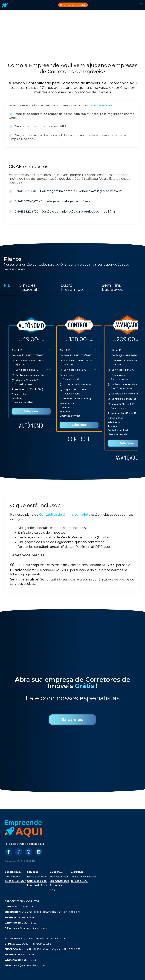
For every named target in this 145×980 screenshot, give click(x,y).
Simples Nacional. (22, 139)
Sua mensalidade (59, 881)
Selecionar (31, 411)
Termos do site (79, 881)
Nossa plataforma (37, 877)
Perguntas (56, 885)
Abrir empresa (13, 877)
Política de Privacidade (84, 877)
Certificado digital (37, 881)
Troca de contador (15, 881)
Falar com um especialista (73, 5)
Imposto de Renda (38, 885)
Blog (52, 889)
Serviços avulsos (59, 877)
